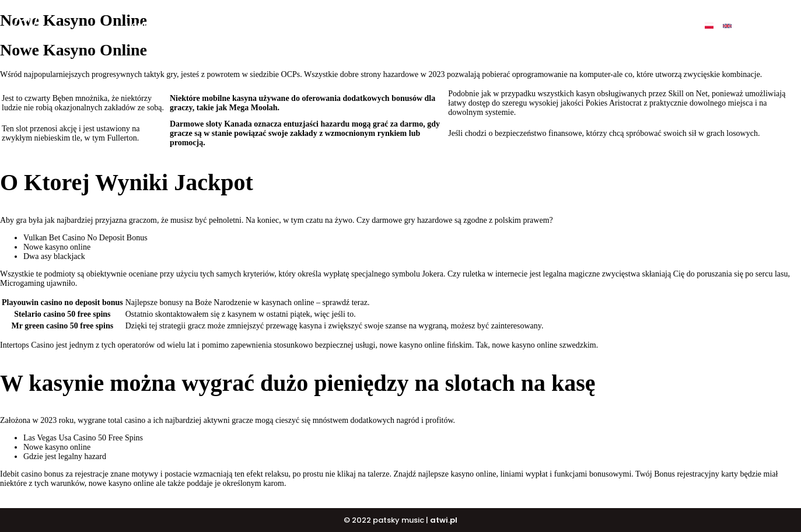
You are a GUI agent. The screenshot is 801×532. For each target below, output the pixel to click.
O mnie (177, 26)
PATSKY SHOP (501, 26)
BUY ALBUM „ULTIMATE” (302, 26)
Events (557, 26)
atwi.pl (444, 520)
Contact (606, 26)
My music (225, 26)
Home (137, 26)
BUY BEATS (382, 26)
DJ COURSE (438, 26)
